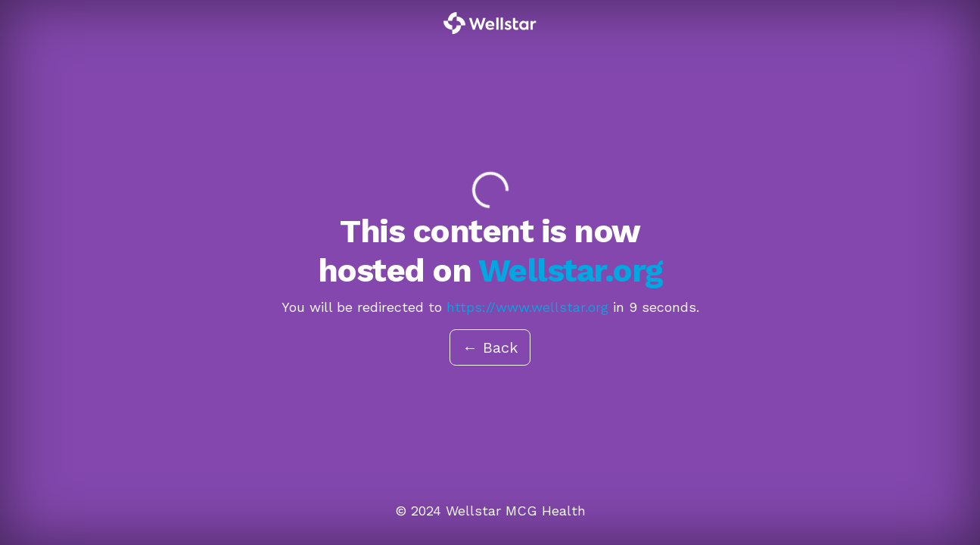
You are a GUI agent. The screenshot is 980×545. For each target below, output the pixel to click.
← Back (490, 347)
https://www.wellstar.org (527, 307)
